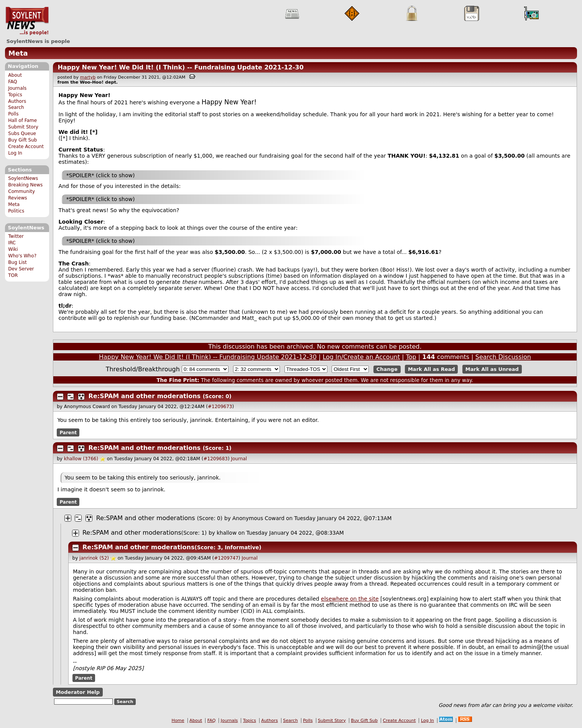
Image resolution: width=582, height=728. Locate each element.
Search (16, 107)
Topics (15, 95)
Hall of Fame (22, 120)
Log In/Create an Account (361, 357)
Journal (239, 459)
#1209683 (215, 459)
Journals (17, 88)
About (15, 75)
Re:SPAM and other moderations (145, 396)
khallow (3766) (81, 459)
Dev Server (21, 269)
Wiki (13, 249)
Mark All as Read (432, 369)
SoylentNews (27, 21)
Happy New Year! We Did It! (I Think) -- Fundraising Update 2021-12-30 (180, 67)
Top (411, 357)
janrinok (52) (94, 558)
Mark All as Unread (492, 369)
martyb (88, 77)
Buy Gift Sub (22, 140)
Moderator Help (78, 692)
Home (178, 721)
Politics (16, 211)
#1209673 (220, 407)
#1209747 (226, 558)
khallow (227, 533)
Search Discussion (503, 357)
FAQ (12, 82)
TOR (13, 275)
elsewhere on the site (350, 599)
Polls (13, 114)
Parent (68, 433)
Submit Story (23, 127)
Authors (17, 101)
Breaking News (25, 185)
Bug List (17, 262)
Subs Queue (22, 133)
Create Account (26, 147)
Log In (15, 153)
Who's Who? (22, 256)
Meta (18, 53)
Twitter (16, 236)
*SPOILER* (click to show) (101, 175)
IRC (12, 243)
